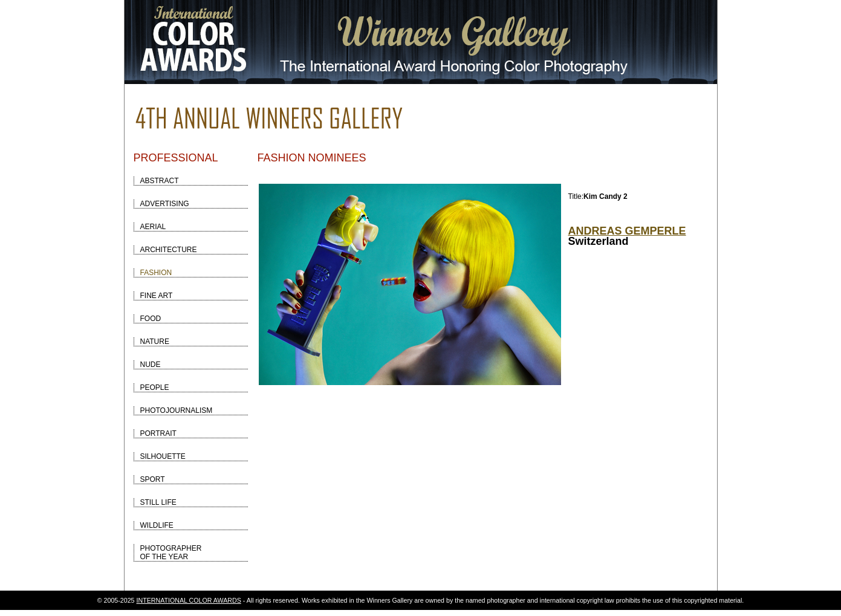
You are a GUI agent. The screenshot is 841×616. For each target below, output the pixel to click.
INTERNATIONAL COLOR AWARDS (189, 600)
